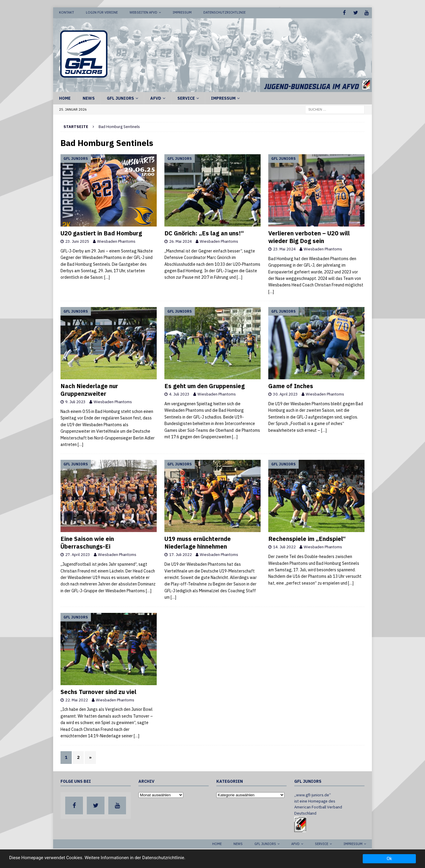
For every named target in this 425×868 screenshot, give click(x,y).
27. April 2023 (78, 554)
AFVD (156, 98)
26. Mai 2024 (180, 241)
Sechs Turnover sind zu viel (98, 691)
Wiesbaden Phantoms (116, 241)
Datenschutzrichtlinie (224, 12)
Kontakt (67, 12)
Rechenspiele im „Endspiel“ (307, 538)
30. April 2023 (285, 394)
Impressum (182, 12)
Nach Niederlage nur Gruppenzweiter (89, 389)
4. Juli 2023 (179, 394)
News (89, 98)
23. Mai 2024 (284, 249)
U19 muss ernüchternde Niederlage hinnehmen (198, 542)
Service (186, 98)
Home (65, 98)
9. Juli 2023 (75, 402)
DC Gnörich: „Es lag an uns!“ (204, 233)
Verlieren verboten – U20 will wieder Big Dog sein (309, 237)
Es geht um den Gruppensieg (205, 386)
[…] (107, 277)
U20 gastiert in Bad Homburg (101, 233)
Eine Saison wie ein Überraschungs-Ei (87, 542)
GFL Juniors (120, 98)
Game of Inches (291, 386)
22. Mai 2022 (77, 699)
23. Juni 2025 (77, 241)
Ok (389, 859)
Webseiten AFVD (143, 12)
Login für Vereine (102, 12)
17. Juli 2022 (180, 554)
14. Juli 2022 (284, 547)
